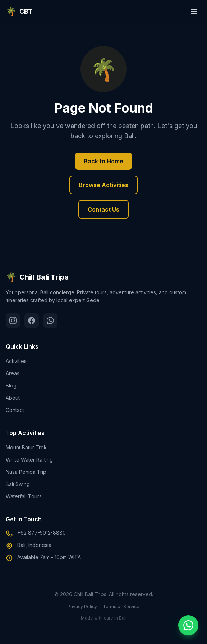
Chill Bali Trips (37, 277)
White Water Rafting (29, 460)
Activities (16, 361)
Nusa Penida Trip (26, 472)
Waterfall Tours (24, 496)
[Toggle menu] (194, 12)
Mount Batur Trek (26, 447)
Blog (11, 386)
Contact (15, 410)
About (13, 398)
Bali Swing (18, 484)
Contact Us (103, 209)
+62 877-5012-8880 (42, 533)
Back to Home (103, 161)
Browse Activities (103, 185)
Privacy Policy (82, 606)
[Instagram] (13, 321)
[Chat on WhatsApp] (188, 625)
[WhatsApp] (50, 321)
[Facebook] (32, 321)
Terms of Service (121, 606)
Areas (13, 373)
